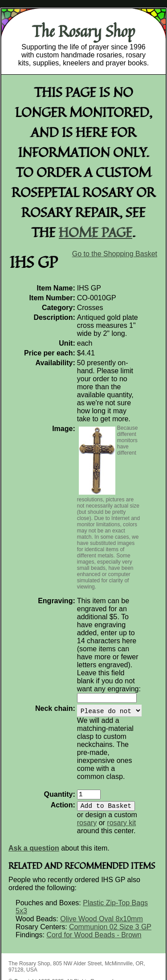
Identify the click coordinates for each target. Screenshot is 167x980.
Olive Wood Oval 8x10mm (102, 874)
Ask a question (34, 803)
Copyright (25, 936)
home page (96, 232)
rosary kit (100, 778)
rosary (141, 770)
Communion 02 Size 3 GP (110, 882)
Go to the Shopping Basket (115, 254)
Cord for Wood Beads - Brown (94, 890)
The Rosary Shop (83, 31)
